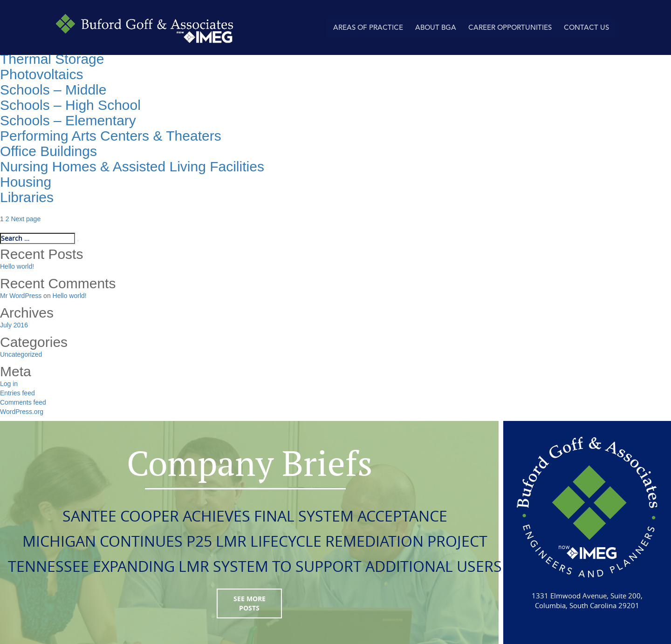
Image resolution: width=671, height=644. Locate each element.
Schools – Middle (53, 90)
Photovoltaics (41, 74)
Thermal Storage (52, 59)
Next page (26, 219)
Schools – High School (70, 105)
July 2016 (14, 325)
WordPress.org (22, 412)
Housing (26, 182)
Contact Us (586, 28)
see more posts (250, 603)
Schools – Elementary (68, 120)
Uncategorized (21, 354)
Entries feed (17, 393)
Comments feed (23, 402)
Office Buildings (48, 151)
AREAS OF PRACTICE (368, 28)
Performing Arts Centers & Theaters (111, 136)
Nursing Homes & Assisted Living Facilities (132, 166)
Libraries (27, 197)
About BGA (436, 28)
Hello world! (17, 266)
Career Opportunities (510, 28)
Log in (9, 384)
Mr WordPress (21, 296)
